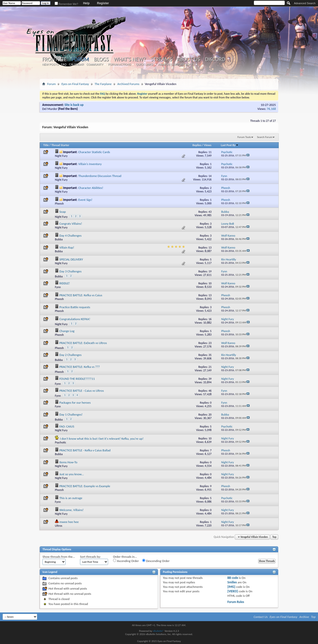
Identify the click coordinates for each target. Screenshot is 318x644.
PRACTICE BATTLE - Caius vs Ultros (82, 391)
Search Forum (265, 137)
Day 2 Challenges (70, 355)
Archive (304, 617)
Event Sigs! (85, 200)
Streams (161, 59)
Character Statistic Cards (94, 152)
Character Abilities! (91, 188)
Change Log (67, 331)
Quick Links (145, 64)
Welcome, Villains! (72, 510)
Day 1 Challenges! (71, 414)
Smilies (232, 582)
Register (103, 3)
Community (95, 64)
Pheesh (59, 204)
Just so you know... (72, 474)
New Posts (50, 64)
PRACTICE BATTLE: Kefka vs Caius (81, 295)
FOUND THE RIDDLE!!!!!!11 (77, 379)
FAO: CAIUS (67, 426)
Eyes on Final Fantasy (75, 84)
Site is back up (74, 105)
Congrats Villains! (71, 224)
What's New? (130, 59)
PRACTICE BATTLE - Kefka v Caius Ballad (85, 450)
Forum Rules (236, 602)
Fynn (58, 287)
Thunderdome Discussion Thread (100, 176)
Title (46, 145)
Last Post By (230, 145)
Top (274, 537)
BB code (233, 578)
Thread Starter (60, 145)
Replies (197, 145)
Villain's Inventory (90, 164)
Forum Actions (119, 64)
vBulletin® (158, 631)
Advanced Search (305, 3)
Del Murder (50, 109)
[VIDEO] (233, 591)
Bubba (59, 239)
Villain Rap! (67, 247)
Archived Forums (128, 84)
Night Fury (61, 156)
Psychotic (60, 442)
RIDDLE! (65, 283)
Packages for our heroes (75, 403)
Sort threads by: (90, 557)
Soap (63, 212)
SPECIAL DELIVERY (71, 259)
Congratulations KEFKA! (75, 319)
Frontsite (54, 59)
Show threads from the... (59, 557)
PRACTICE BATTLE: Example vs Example (85, 486)
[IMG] (231, 587)
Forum (80, 59)
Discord (215, 59)
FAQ (64, 64)
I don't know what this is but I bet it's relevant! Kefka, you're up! (102, 439)
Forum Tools (244, 137)
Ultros (59, 526)
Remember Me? (66, 4)
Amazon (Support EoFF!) (176, 64)
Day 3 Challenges (70, 271)
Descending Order (156, 561)
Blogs (101, 59)
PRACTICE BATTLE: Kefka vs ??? (79, 367)
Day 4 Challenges (70, 236)
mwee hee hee (69, 522)
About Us (188, 59)
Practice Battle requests (75, 307)
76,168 (271, 109)
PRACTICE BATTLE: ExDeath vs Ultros (83, 343)
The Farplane (103, 84)
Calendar (77, 64)
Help (86, 3)
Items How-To (68, 462)
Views (208, 145)
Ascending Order (126, 561)
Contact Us (261, 617)
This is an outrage (71, 498)
